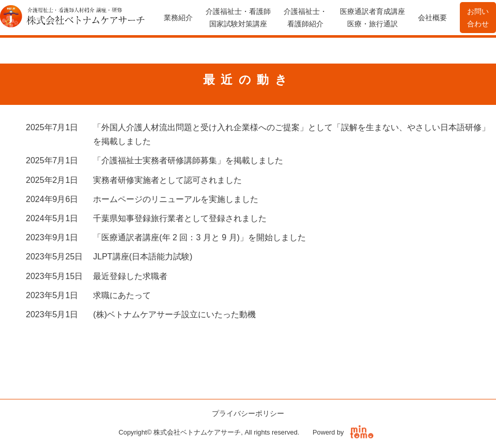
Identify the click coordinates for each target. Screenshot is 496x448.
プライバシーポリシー (248, 413)
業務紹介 (178, 18)
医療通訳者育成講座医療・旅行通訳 (373, 18)
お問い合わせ (478, 18)
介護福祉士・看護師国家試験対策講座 (238, 18)
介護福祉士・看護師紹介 (305, 18)
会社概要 (432, 18)
